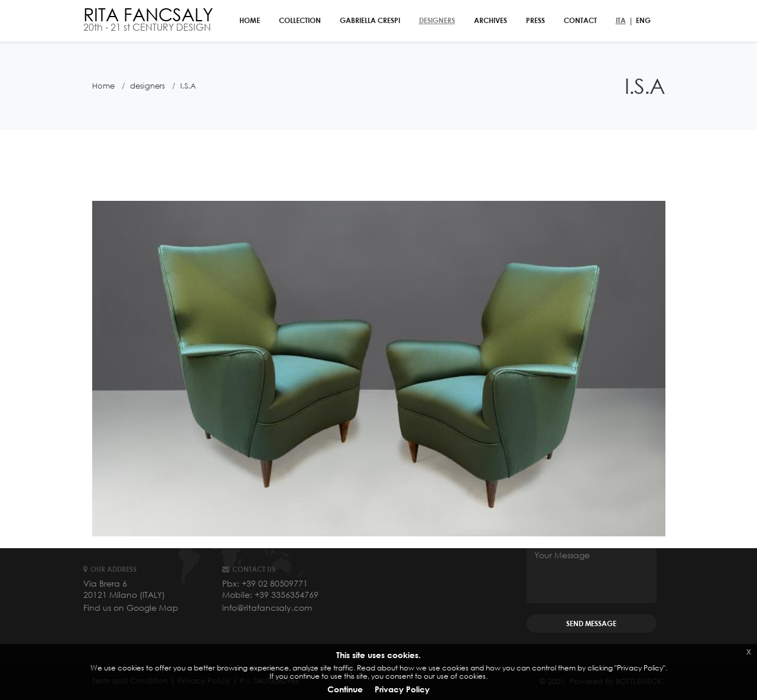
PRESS (535, 20)
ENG (643, 20)
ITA (621, 20)
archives (490, 20)
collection (300, 20)
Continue (345, 689)
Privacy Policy (402, 689)
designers (437, 20)
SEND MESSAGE (591, 624)
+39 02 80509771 (275, 583)
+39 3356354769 (287, 595)
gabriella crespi (370, 20)
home (250, 20)
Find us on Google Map (131, 608)
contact (580, 20)
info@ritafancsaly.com (267, 608)
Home (103, 86)
